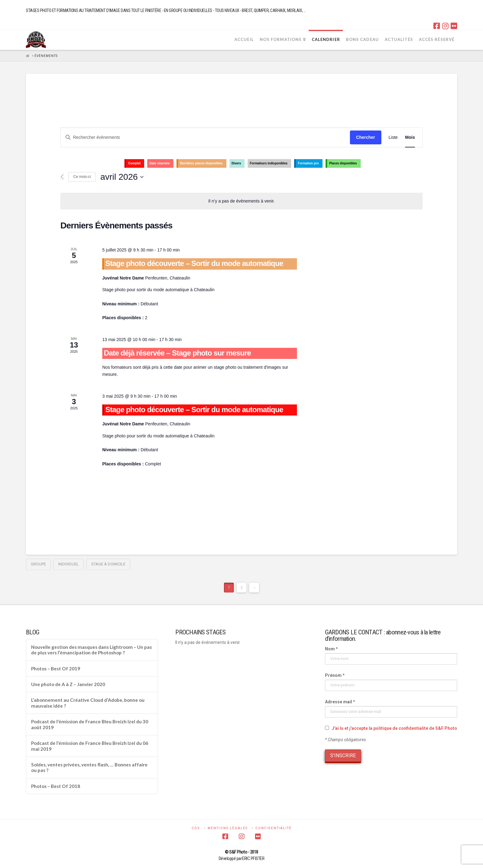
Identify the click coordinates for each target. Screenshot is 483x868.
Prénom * (335, 675)
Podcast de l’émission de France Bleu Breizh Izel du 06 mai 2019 (90, 746)
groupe (38, 564)
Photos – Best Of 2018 (56, 786)
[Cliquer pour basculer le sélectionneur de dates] (122, 177)
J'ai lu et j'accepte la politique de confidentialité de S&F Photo (394, 728)
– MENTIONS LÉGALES (226, 828)
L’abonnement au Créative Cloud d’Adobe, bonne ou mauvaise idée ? (88, 703)
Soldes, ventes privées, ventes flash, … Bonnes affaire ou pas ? (89, 768)
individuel (69, 564)
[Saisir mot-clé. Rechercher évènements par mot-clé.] (205, 137)
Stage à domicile (108, 564)
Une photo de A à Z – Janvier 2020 (68, 684)
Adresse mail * (340, 702)
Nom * (331, 649)
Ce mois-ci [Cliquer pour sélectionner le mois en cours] (82, 177)
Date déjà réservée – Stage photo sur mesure (177, 353)
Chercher (365, 137)
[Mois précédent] (62, 177)
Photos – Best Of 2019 (56, 669)
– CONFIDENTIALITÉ (272, 828)
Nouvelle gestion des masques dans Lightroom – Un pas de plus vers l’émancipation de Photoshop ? (91, 650)
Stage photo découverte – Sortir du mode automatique (194, 263)
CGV (196, 828)
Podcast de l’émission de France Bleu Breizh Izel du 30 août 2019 (90, 724)
